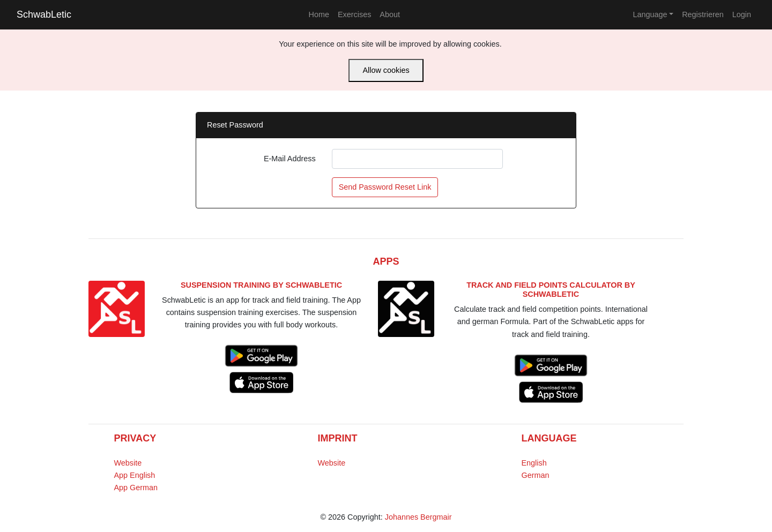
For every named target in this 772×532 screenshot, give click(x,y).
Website (128, 463)
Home (319, 14)
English (534, 463)
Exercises (354, 14)
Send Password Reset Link (385, 187)
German (536, 475)
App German (136, 488)
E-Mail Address (290, 159)
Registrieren (703, 14)
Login (742, 14)
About (390, 14)
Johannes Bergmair (418, 517)
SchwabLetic (44, 14)
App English (135, 475)
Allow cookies (386, 70)
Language (650, 14)
